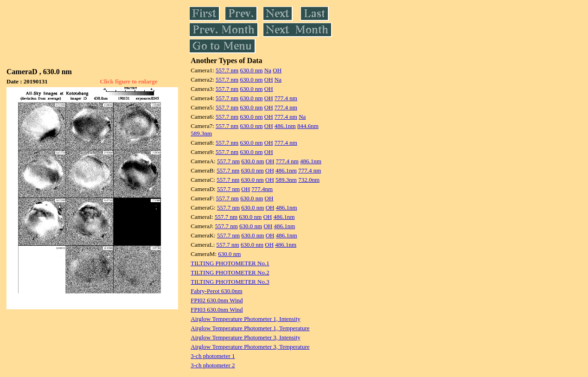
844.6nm (308, 126)
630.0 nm (251, 70)
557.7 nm (227, 70)
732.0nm (309, 180)
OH (277, 70)
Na (268, 70)
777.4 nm (286, 98)
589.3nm (201, 133)
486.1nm (285, 126)
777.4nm (262, 189)
